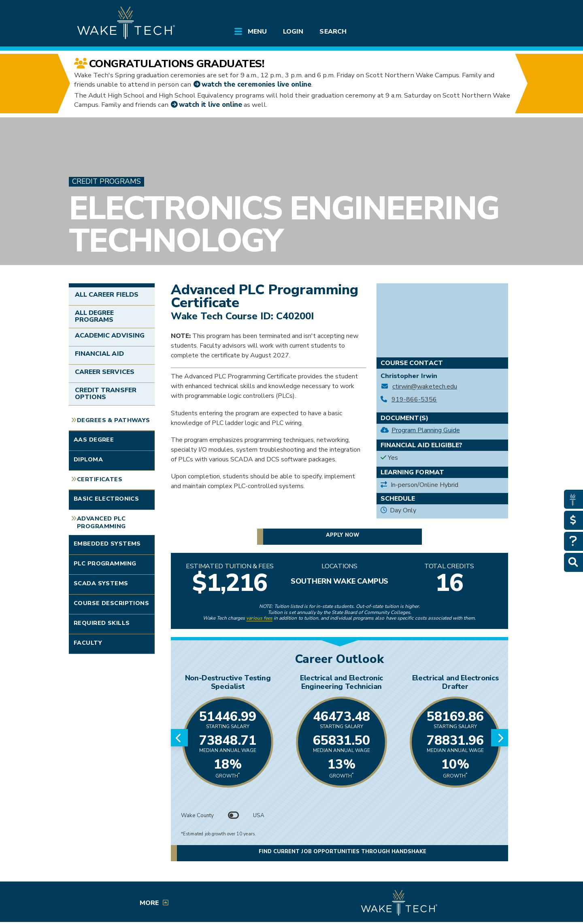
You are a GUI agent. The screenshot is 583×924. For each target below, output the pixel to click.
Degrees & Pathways (114, 420)
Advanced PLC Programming (101, 522)
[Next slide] (500, 738)
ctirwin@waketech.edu (425, 387)
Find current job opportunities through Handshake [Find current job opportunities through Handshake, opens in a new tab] (343, 852)
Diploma (88, 459)
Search (333, 32)
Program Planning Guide (426, 430)
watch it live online (211, 105)
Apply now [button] (342, 535)
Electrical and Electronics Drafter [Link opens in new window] (455, 682)
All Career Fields (107, 295)
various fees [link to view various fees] (259, 618)
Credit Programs (106, 182)
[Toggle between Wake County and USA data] (234, 816)
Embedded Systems (107, 544)
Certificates (100, 479)
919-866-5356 (414, 400)
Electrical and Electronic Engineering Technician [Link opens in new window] (342, 682)
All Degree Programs (94, 316)
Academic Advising (110, 336)
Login (293, 32)
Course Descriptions (111, 603)
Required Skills (102, 623)
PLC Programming (105, 563)
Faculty (88, 643)
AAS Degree (94, 440)
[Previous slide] (179, 738)
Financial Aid (99, 354)
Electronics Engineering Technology (284, 224)
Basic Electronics (106, 499)
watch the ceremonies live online (256, 84)
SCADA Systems (101, 583)
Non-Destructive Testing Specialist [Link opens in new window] (228, 682)
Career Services (105, 372)
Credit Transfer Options (106, 394)
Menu (257, 32)
